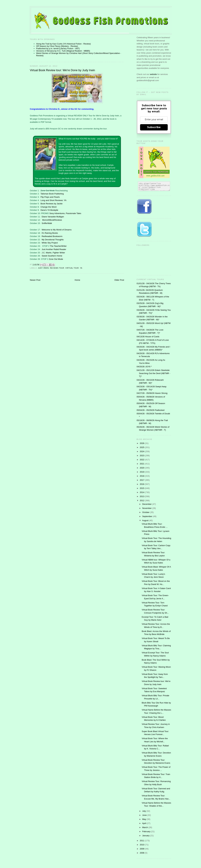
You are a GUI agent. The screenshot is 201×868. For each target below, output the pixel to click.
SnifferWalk (47, 223)
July (144, 811)
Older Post (119, 280)
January (146, 836)
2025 (142, 447)
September (148, 516)
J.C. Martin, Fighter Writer (53, 253)
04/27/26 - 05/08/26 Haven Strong (152, 393)
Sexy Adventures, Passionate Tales (65, 213)
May (144, 819)
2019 (142, 472)
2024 (142, 451)
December (147, 504)
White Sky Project (50, 243)
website (154, 74)
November (147, 508)
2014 (142, 492)
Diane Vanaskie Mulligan (53, 217)
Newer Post (35, 280)
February (147, 831)
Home (77, 280)
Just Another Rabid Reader (54, 249)
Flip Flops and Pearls (50, 197)
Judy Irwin (43, 268)
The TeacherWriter (58, 246)
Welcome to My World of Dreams (57, 230)
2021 (142, 464)
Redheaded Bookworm (52, 236)
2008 (142, 853)
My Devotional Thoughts (53, 240)
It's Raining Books (50, 233)
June (145, 815)
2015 (142, 488)
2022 (142, 460)
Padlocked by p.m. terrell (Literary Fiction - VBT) (58, 48)
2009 (142, 849)
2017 (142, 480)
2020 (142, 468)
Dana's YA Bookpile (49, 210)
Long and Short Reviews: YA (53, 200)
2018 (142, 476)
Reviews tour (57, 268)
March (145, 827)
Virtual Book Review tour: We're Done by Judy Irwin (62, 70)
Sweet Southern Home (52, 256)
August (146, 520)
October (146, 512)
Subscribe (154, 127)
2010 (142, 845)
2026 (142, 443)
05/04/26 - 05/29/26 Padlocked (151, 410)
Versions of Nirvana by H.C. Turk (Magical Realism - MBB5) (63, 51)
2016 (142, 484)
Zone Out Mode (56, 259)
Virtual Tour (72, 268)
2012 (142, 500)
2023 (142, 456)
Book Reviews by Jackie (52, 204)
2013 (142, 496)
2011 (142, 841)
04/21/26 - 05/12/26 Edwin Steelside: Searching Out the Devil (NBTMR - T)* (153, 373)
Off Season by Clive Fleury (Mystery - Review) (57, 46)
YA (81, 268)
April (144, 823)
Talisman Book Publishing (52, 194)
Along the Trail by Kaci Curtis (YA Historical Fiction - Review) (63, 44)
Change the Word (49, 207)
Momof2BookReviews (52, 220)
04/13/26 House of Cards (148, 337)
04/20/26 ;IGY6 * (144, 367)
